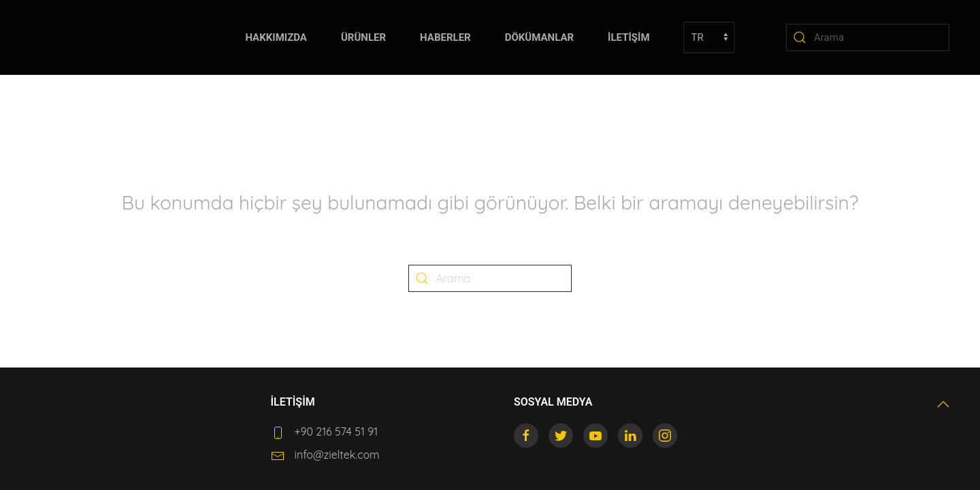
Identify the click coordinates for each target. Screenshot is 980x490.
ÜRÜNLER (363, 37)
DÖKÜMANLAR (539, 37)
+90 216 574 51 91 (337, 431)
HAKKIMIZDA (276, 37)
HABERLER (445, 37)
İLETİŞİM (629, 37)
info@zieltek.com (337, 455)
